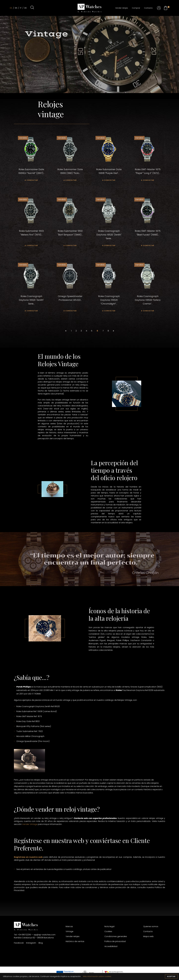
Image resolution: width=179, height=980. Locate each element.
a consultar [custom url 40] (70, 245)
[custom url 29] (109, 149)
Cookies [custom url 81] (108, 931)
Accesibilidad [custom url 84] (111, 946)
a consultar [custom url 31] (109, 180)
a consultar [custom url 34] (148, 180)
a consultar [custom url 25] (31, 180)
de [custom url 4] (26, 8)
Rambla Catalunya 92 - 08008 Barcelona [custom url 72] (34, 938)
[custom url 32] (148, 149)
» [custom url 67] (114, 331)
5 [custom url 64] (92, 331)
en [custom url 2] (16, 8)
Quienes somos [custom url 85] (151, 926)
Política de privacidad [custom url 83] (115, 941)
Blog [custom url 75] (41, 943)
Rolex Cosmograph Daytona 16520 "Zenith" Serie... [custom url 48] (31, 300)
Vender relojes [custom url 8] (122, 8)
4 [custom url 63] (86, 331)
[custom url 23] (31, 149)
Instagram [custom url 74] (31, 943)
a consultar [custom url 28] (70, 180)
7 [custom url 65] (103, 331)
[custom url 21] (166, 8)
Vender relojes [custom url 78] (73, 936)
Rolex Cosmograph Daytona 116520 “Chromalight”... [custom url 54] (109, 300)
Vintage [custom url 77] (69, 931)
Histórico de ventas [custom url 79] (75, 941)
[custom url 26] (70, 149)
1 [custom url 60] (71, 331)
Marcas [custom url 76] (69, 926)
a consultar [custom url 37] (31, 245)
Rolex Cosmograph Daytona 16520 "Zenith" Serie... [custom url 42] (109, 235)
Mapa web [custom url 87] (148, 936)
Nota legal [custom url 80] (109, 926)
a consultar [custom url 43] (109, 245)
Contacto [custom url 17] (148, 8)
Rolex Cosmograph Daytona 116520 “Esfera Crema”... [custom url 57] (148, 300)
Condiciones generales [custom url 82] (116, 936)
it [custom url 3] (21, 8)
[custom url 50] (70, 276)
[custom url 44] (148, 211)
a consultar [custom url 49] (31, 311)
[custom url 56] (148, 276)
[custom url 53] (109, 276)
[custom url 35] (31, 211)
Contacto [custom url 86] (148, 931)
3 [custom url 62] (81, 331)
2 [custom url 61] (76, 331)
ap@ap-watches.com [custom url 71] (45, 935)
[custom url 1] (89, 8)
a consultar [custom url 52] (70, 311)
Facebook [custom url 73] (19, 943)
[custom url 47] (31, 276)
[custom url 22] (169, 7)
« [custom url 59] (66, 331)
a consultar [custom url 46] (148, 245)
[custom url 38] (70, 211)
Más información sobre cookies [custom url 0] (97, 976)
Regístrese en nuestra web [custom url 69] (28, 857)
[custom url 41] (109, 211)
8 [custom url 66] (108, 331)
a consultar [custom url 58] (148, 311)
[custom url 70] (38, 926)
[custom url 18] (159, 8)
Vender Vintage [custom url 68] (30, 824)
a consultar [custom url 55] (109, 311)
